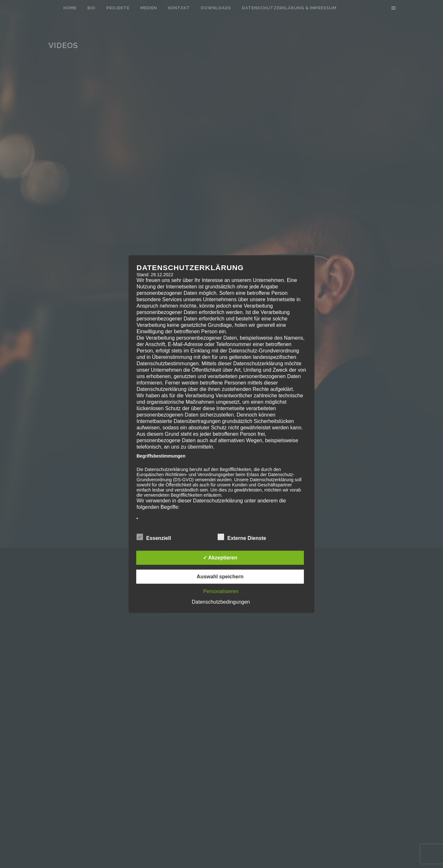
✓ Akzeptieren (220, 558)
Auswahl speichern (220, 577)
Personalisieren (221, 591)
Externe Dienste (242, 537)
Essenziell (154, 537)
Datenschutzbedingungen (221, 602)
